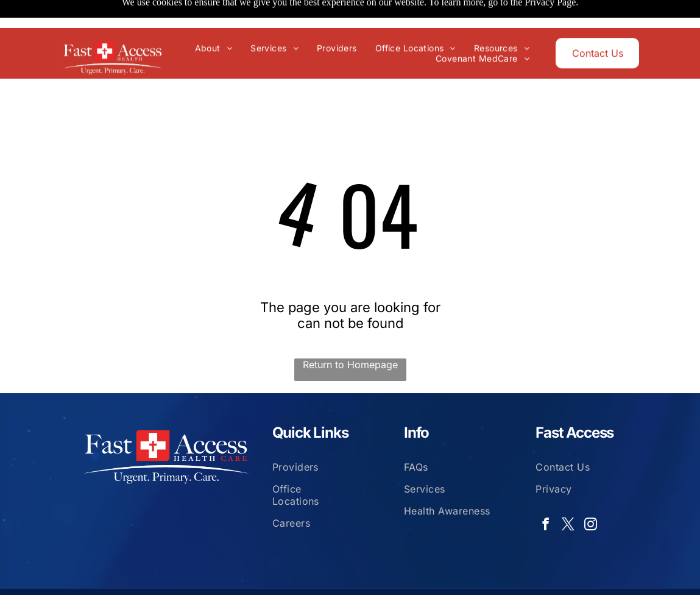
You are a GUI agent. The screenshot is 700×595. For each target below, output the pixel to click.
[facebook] (545, 495)
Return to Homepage (350, 334)
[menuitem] (217, 20)
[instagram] (590, 495)
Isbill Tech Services (588, 575)
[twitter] (568, 495)
